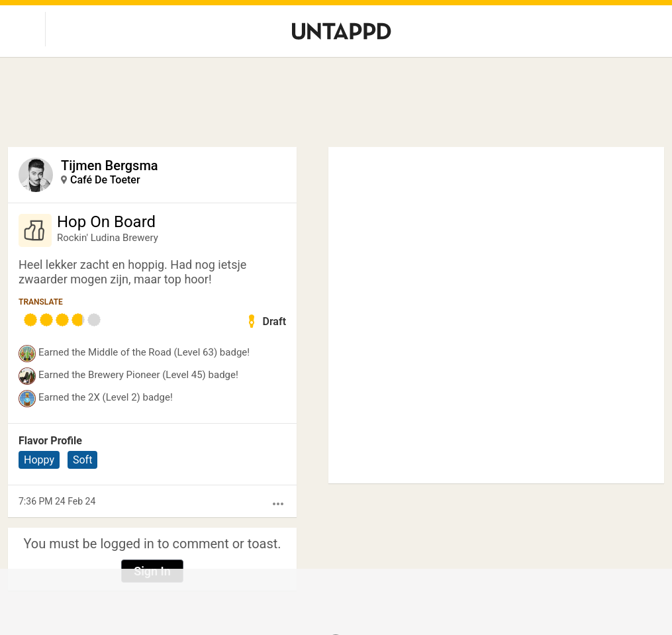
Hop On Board (106, 222)
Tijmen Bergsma (110, 166)
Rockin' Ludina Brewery (108, 238)
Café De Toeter (105, 180)
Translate (41, 302)
